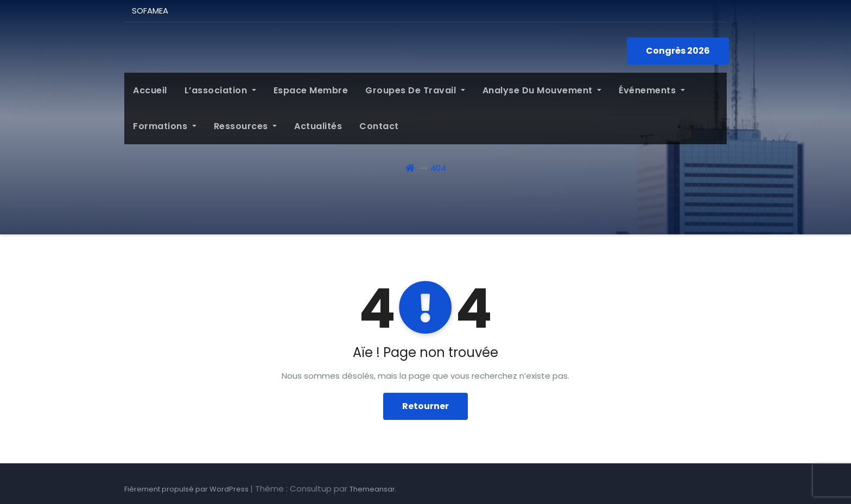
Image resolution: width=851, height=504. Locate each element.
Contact (379, 126)
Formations (165, 126)
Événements (652, 90)
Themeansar (372, 489)
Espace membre (311, 90)
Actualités (318, 126)
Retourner (426, 406)
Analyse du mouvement (542, 90)
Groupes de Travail (415, 90)
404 (438, 168)
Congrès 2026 (678, 51)
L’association (220, 90)
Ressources (246, 126)
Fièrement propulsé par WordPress (187, 489)
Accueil (150, 90)
